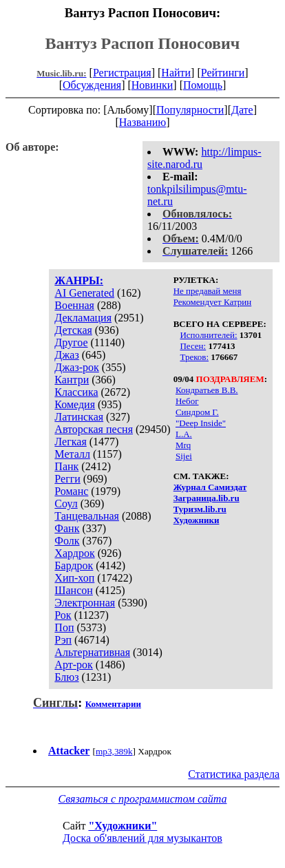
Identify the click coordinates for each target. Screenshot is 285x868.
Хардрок (74, 553)
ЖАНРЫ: (79, 280)
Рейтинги (223, 73)
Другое (71, 342)
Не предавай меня (208, 291)
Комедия (75, 404)
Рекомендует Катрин (213, 302)
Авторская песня (94, 429)
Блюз (66, 677)
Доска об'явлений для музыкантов (142, 838)
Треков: (194, 357)
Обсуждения (92, 85)
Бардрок (74, 565)
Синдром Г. (197, 412)
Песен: (193, 346)
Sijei (184, 456)
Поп (64, 627)
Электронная (85, 603)
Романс (71, 491)
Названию (143, 122)
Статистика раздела (234, 774)
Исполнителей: (208, 335)
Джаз (66, 355)
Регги (67, 479)
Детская (73, 330)
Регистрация (122, 73)
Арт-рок (73, 665)
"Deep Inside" (201, 423)
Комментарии (113, 704)
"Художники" (123, 826)
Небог (187, 401)
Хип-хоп (74, 578)
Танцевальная (87, 516)
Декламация (83, 318)
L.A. (184, 434)
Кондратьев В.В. (207, 390)
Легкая (70, 442)
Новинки (152, 85)
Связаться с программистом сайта (143, 799)
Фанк (67, 528)
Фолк (67, 541)
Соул (66, 504)
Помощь (203, 85)
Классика (76, 392)
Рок (63, 615)
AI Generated (84, 293)
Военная (74, 305)
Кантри (72, 380)
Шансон (73, 590)
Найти (176, 73)
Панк (66, 466)
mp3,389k (114, 751)
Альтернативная (92, 652)
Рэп (63, 640)
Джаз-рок (77, 367)
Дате (242, 110)
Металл (72, 454)
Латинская (79, 417)
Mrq (183, 445)
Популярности (190, 110)
